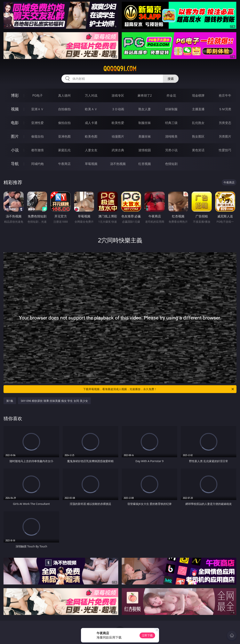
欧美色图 (91, 136)
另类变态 (225, 123)
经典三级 (171, 123)
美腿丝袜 (145, 136)
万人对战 (91, 95)
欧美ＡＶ (91, 109)
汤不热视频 (118, 164)
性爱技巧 (225, 150)
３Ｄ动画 (118, 109)
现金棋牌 (198, 95)
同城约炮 (37, 164)
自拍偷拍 (64, 109)
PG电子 (38, 95)
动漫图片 (118, 136)
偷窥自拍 (37, 136)
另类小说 (171, 150)
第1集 (10, 401)
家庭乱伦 (64, 150)
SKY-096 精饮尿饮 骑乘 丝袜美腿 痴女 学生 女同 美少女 (54, 401)
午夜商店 (64, 164)
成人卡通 (91, 123)
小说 (15, 150)
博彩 (15, 95)
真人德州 (64, 95)
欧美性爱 (118, 123)
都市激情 (37, 150)
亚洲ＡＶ (37, 109)
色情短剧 (171, 164)
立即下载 (147, 635)
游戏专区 (118, 95)
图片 (15, 136)
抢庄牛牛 (225, 95)
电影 (15, 123)
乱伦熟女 (198, 123)
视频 (15, 109)
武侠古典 (118, 150)
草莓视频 (91, 164)
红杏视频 (145, 164)
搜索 (171, 79)
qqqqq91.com (120, 69)
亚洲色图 (64, 136)
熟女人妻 (145, 109)
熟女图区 (198, 136)
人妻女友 (91, 150)
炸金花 (171, 95)
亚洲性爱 (37, 123)
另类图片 (225, 136)
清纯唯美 (171, 136)
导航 (15, 164)
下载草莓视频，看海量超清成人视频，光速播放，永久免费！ (159, 389)
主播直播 (198, 109)
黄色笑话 (198, 150)
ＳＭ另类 (225, 109)
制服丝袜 (145, 123)
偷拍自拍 (64, 123)
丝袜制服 (171, 109)
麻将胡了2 (145, 95)
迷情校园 (145, 150)
